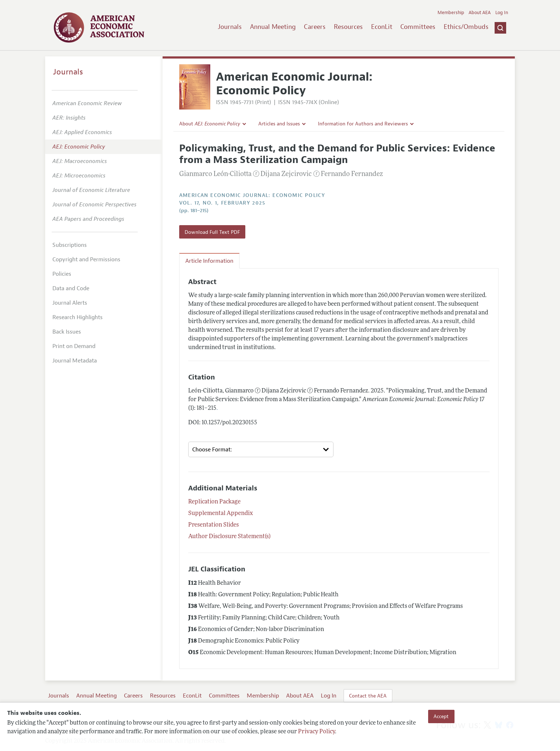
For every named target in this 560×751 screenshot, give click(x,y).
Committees (418, 27)
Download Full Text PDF (212, 232)
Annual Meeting (273, 27)
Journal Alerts (70, 303)
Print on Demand (74, 346)
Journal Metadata (75, 361)
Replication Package (214, 502)
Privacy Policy (316, 732)
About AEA (480, 13)
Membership (451, 13)
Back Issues (67, 332)
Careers (315, 27)
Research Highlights (77, 317)
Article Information (209, 261)
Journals (230, 27)
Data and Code (71, 288)
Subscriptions (70, 245)
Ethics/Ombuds (466, 27)
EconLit (382, 27)
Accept (441, 716)
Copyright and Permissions (86, 259)
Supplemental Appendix (221, 514)
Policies (62, 274)
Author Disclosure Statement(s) (229, 537)
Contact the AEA (368, 696)
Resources (348, 27)
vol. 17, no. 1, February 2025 (222, 203)
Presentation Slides (214, 525)
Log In (502, 13)
